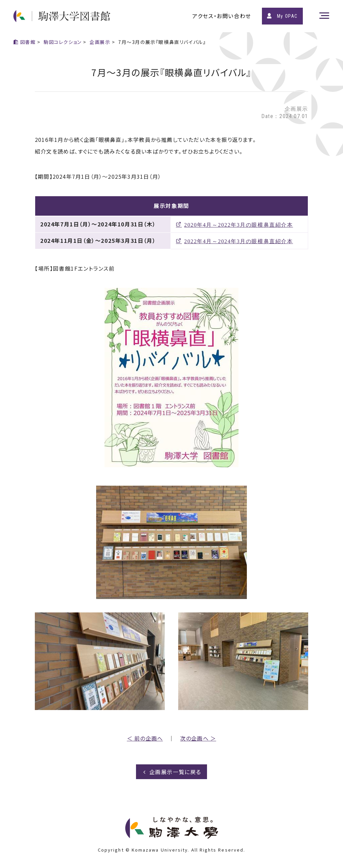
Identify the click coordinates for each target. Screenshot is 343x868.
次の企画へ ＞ (198, 738)
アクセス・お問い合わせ (222, 16)
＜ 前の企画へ (145, 738)
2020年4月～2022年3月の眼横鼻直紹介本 (239, 224)
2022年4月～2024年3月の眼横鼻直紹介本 (239, 241)
